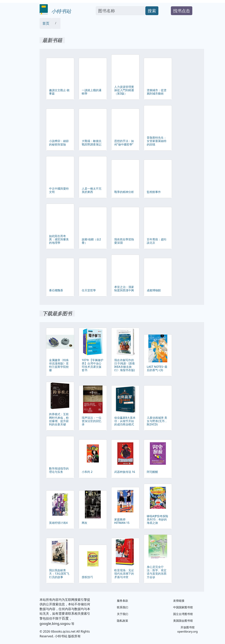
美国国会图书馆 (183, 621)
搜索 (152, 11)
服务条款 (123, 601)
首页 (46, 23)
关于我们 (123, 614)
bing (56, 624)
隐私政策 (123, 621)
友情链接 (179, 601)
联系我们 (123, 607)
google (45, 624)
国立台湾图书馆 (183, 614)
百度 (65, 618)
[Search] (121, 11)
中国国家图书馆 (183, 607)
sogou (65, 624)
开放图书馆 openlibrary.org (188, 629)
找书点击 (182, 11)
